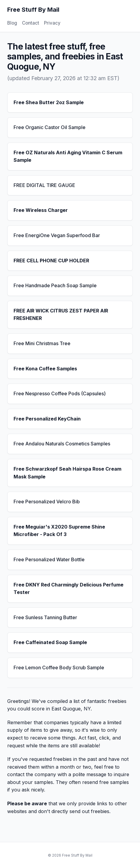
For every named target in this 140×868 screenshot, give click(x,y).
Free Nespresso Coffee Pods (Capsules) (60, 393)
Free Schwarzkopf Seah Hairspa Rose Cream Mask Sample (67, 473)
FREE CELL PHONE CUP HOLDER (51, 261)
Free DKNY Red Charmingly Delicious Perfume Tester (68, 589)
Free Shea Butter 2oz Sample (49, 102)
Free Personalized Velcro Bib (47, 502)
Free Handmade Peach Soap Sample (55, 285)
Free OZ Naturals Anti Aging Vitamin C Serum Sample (68, 156)
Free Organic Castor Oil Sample (50, 127)
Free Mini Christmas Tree (42, 343)
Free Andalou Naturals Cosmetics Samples (62, 444)
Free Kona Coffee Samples (45, 369)
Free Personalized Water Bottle (49, 559)
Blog (12, 23)
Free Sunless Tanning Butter (45, 617)
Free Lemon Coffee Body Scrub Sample (59, 668)
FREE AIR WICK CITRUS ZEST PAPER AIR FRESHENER (61, 315)
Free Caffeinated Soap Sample (50, 642)
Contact (31, 23)
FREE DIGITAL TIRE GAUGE (44, 185)
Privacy (52, 23)
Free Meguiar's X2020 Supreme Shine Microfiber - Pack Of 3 (59, 531)
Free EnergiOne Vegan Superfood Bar (57, 235)
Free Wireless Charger (41, 210)
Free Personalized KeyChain (47, 419)
